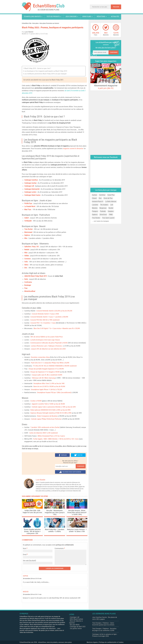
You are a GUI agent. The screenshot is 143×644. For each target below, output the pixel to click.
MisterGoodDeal (30, 291)
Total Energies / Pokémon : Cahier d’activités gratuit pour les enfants (103, 624)
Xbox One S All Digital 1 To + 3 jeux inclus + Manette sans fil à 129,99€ (57, 328)
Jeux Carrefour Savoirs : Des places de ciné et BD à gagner (105, 618)
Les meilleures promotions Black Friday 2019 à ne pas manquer (45, 74)
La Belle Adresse (111, 201)
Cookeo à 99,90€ (36, 401)
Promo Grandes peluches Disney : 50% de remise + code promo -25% (32, 531)
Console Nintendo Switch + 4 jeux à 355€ (45, 314)
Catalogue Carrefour (31, 180)
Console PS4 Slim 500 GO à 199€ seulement (45, 320)
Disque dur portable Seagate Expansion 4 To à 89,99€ (46, 369)
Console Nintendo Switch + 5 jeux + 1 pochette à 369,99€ (49, 317)
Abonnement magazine (106, 87)
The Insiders (104, 205)
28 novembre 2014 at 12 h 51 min (32, 579)
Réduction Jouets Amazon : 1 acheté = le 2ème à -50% (77, 530)
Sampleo (111, 211)
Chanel (94, 198)
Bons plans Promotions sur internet (49, 23)
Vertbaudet (28, 221)
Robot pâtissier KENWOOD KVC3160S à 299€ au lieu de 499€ (50, 410)
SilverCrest (103, 215)
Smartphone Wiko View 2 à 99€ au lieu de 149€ (49, 383)
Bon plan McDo (75, 625)
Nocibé (111, 208)
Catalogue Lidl (29, 186)
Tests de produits (53, 17)
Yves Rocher (96, 218)
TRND (111, 215)
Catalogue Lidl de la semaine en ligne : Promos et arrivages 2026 (105, 635)
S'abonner (81, 466)
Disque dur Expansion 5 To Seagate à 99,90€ (45, 372)
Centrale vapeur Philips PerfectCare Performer (46, 419)
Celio (26, 262)
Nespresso (103, 208)
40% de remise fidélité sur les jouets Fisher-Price (47, 337)
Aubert (27, 218)
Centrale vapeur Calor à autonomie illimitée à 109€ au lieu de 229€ (54, 407)
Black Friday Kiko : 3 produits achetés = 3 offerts (55, 530)
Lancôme (95, 205)
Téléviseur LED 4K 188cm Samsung (43, 378)
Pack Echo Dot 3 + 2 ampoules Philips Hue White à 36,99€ (50, 363)
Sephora (27, 235)
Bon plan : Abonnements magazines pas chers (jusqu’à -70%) (55, 512)
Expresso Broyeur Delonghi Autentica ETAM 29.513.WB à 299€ (51, 413)
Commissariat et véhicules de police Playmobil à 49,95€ (49, 343)
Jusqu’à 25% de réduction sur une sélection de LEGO (48, 349)
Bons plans (87, 17)
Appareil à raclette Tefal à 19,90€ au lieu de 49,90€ (48, 404)
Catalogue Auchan (30, 183)
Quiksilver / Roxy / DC (32, 247)
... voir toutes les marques (100, 221)
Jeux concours (71, 17)
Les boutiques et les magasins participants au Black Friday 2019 (46, 71)
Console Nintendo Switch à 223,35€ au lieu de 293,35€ (54, 311)
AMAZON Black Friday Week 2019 (36, 276)
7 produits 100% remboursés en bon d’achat (45, 427)
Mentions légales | (93, 642)
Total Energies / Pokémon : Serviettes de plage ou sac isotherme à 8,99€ (104, 630)
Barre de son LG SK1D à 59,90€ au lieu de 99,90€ (49, 386)
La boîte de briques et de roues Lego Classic (45, 340)
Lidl (112, 205)
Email (25, 554)
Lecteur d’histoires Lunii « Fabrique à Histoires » (47, 346)
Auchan (95, 195)
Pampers (95, 211)
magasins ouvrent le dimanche (73, 148)
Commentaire (60, 548)
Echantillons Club (27, 23)
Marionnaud (28, 232)
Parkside (103, 211)
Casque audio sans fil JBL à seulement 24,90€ (47, 375)
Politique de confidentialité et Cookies (111, 642)
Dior (100, 198)
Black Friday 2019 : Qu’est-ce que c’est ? (38, 68)
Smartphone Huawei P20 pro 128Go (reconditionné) (54, 392)
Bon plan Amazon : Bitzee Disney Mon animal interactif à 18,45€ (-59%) (77, 512)
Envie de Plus (108, 198)
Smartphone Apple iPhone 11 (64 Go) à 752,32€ (47, 389)
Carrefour (102, 195)
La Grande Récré (30, 206)
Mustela (95, 208)
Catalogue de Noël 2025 (78, 627)
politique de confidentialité (65, 545)
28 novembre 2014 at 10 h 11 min (32, 594)
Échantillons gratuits (32, 17)
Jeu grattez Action (76, 628)
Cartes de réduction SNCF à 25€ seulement (44, 433)
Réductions (101, 17)
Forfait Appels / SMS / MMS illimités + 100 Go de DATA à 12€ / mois (56, 439)
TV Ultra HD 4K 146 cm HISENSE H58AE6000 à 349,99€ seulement (55, 366)
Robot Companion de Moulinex (47, 416)
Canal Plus (111, 195)
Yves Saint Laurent (108, 218)
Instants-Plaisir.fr (98, 201)
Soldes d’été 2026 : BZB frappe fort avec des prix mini (32, 511)
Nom (25, 548)
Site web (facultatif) (29, 561)
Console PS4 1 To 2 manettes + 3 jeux (43, 323)
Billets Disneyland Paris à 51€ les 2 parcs (51, 436)
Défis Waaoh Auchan (76, 619)
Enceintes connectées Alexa (40, 357)
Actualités (115, 17)
